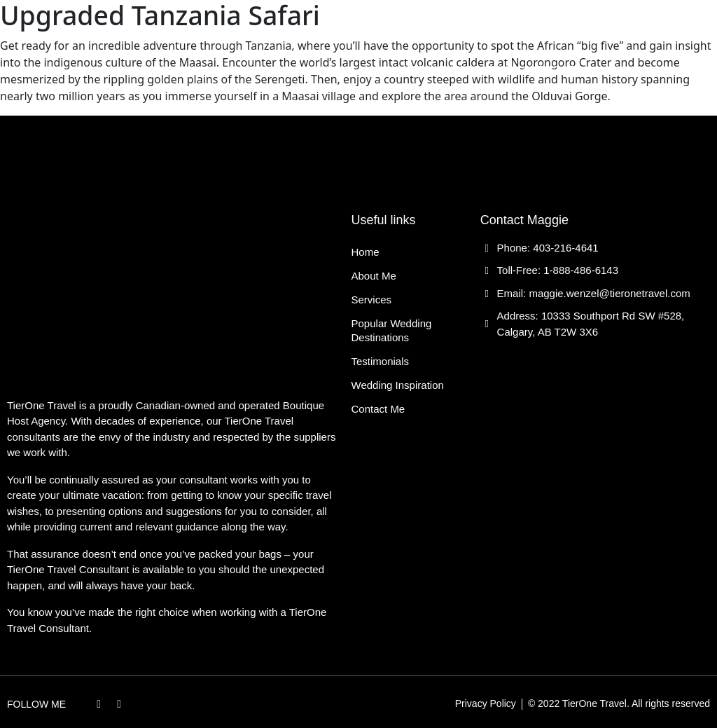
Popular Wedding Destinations (421, 37)
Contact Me (547, 69)
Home (209, 37)
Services (310, 37)
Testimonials (542, 37)
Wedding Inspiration (456, 69)
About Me (255, 37)
